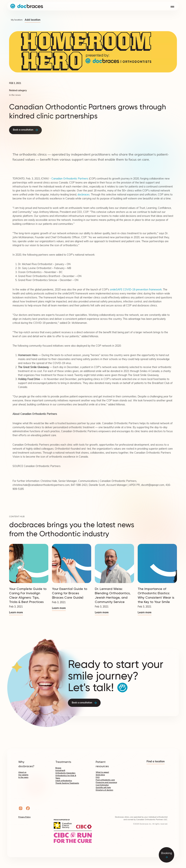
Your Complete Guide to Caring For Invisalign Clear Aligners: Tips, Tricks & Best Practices (28, 595)
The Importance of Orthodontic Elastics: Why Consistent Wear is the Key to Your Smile (156, 595)
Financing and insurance (106, 783)
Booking (167, 855)
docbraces (84, 195)
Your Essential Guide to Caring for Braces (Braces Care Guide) (70, 593)
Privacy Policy (24, 817)
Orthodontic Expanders (65, 773)
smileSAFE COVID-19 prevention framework (136, 290)
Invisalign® (60, 771)
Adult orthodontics (64, 781)
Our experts (23, 775)
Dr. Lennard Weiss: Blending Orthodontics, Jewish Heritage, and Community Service (113, 595)
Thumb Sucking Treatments (67, 783)
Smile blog (100, 775)
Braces (58, 768)
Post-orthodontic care (105, 780)
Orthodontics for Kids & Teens (66, 777)
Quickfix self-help (103, 788)
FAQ (98, 777)
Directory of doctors (104, 790)
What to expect (102, 772)
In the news (23, 777)
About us (22, 772)
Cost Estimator (102, 785)
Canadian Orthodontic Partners (70, 179)
